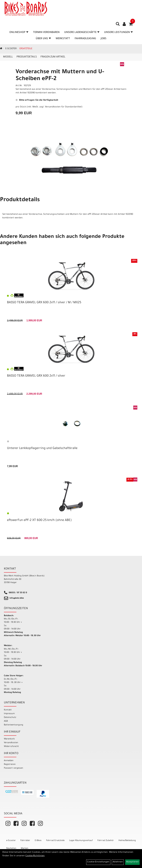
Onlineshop (19, 32)
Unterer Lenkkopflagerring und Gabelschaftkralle (42, 449)
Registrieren (10, 764)
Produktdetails (27, 57)
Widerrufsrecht (11, 747)
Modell (8, 57)
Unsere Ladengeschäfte (82, 32)
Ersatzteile (26, 49)
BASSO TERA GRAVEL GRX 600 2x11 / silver (36, 376)
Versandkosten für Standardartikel (63, 107)
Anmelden (9, 761)
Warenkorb (9, 739)
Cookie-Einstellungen (98, 862)
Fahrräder (25, 841)
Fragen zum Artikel (53, 57)
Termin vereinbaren (46, 32)
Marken (25, 848)
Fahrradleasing (85, 39)
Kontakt (8, 710)
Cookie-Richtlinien (35, 856)
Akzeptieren (132, 862)
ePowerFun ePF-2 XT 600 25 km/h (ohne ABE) (39, 520)
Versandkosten (11, 743)
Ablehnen (118, 862)
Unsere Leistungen (118, 32)
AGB (6, 721)
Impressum (9, 714)
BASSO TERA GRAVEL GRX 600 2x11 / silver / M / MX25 (44, 303)
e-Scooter (11, 49)
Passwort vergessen (13, 768)
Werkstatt (63, 39)
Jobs (104, 39)
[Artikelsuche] (118, 25)
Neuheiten (11, 848)
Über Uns (43, 39)
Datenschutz (10, 717)
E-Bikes (38, 841)
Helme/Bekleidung (127, 841)
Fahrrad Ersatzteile (55, 841)
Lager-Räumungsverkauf (81, 841)
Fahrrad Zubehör (106, 841)
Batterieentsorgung (13, 725)
